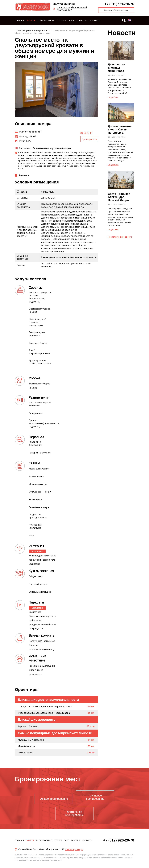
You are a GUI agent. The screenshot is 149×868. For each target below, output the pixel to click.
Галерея (82, 20)
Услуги (62, 20)
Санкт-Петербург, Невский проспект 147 (72, 9)
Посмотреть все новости (120, 237)
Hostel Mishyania (23, 30)
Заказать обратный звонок (116, 10)
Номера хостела (42, 30)
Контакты (95, 20)
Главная (19, 20)
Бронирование (47, 20)
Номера (31, 20)
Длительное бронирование (74, 813)
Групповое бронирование (95, 797)
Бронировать (89, 139)
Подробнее (113, 97)
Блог (72, 20)
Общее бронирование (54, 799)
